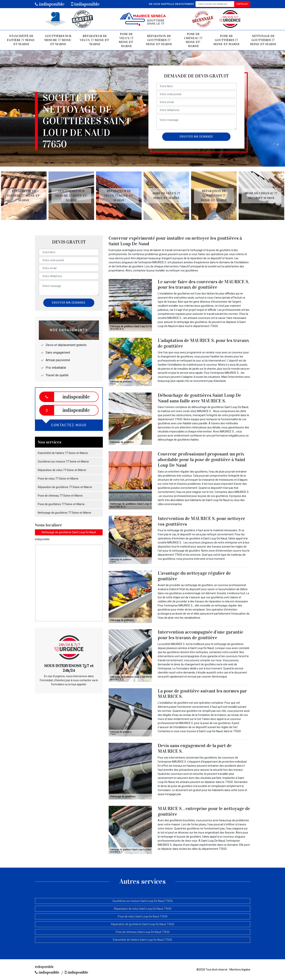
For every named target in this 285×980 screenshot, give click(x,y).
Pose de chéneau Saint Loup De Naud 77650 (143, 932)
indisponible (50, 4)
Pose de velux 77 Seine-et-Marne (126, 40)
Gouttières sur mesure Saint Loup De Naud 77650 (143, 901)
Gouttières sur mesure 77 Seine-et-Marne (58, 40)
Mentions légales (240, 970)
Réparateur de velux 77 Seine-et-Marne (95, 40)
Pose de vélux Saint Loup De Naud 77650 (143, 916)
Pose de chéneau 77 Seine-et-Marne (193, 40)
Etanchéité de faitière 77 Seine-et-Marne (21, 40)
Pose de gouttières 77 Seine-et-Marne (227, 40)
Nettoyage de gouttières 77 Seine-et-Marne (263, 40)
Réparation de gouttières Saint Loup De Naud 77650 (143, 924)
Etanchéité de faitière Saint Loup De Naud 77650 (142, 940)
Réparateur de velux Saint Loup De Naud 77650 (143, 909)
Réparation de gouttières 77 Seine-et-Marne (159, 40)
